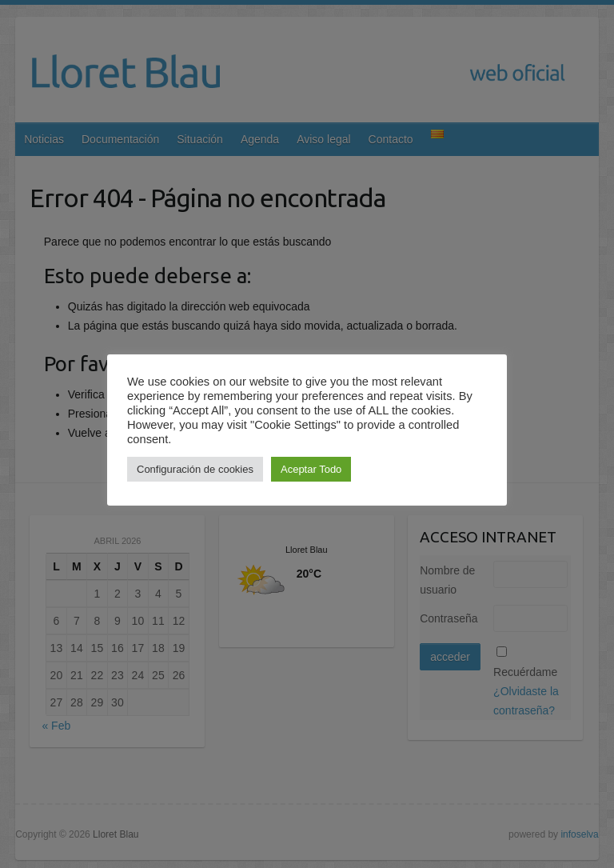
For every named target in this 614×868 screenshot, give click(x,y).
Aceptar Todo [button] (311, 469)
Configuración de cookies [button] (195, 469)
